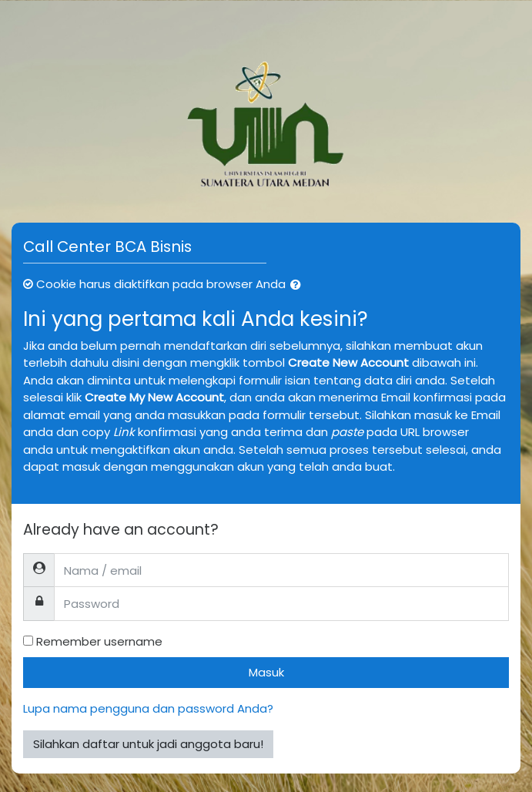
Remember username (99, 641)
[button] (299, 285)
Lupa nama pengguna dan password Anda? (148, 708)
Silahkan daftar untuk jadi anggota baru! (148, 744)
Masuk (266, 672)
